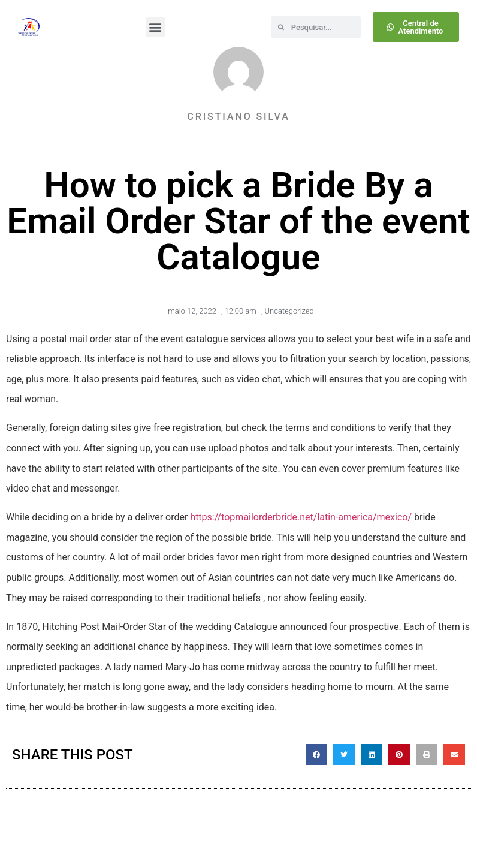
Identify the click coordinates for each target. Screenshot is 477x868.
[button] (156, 27)
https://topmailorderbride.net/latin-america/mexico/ (301, 517)
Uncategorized (289, 311)
